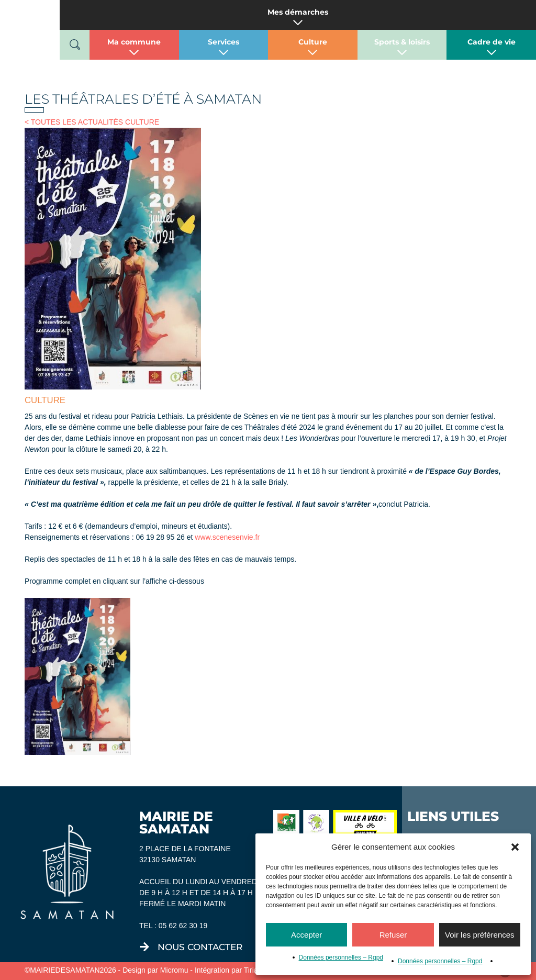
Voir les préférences (480, 935)
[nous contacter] (144, 947)
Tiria (251, 970)
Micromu (174, 970)
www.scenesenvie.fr (227, 537)
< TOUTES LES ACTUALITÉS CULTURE (92, 122)
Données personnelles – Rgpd (341, 957)
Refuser (393, 935)
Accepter (306, 935)
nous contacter (200, 947)
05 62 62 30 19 (183, 926)
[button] (515, 847)
